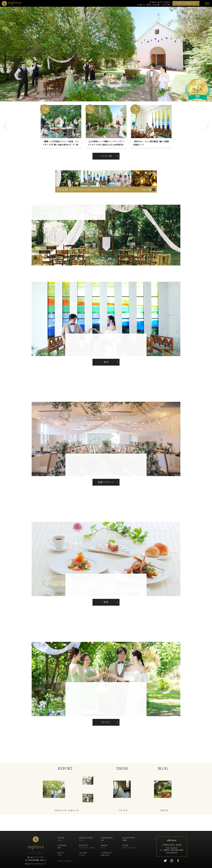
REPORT (87, 846)
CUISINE (62, 846)
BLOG (61, 854)
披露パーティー (106, 482)
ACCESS (83, 854)
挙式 (106, 362)
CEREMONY (107, 839)
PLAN (130, 846)
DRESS (104, 846)
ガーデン (106, 722)
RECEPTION (129, 839)
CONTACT (106, 854)
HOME (61, 839)
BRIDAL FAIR (86, 839)
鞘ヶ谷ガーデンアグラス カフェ (35, 864)
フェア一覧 (106, 156)
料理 (106, 602)
